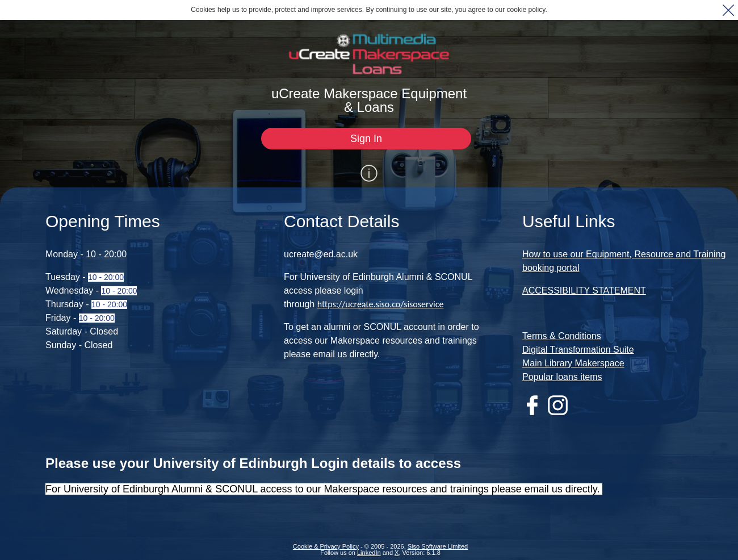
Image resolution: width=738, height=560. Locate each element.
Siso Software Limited (438, 545)
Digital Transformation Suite (578, 348)
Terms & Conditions (562, 334)
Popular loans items (562, 375)
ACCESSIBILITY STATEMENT (584, 289)
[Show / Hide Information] (369, 172)
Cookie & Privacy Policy (326, 545)
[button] (728, 10)
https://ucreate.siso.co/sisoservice (381, 302)
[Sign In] (366, 139)
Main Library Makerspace (573, 362)
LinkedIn (369, 551)
